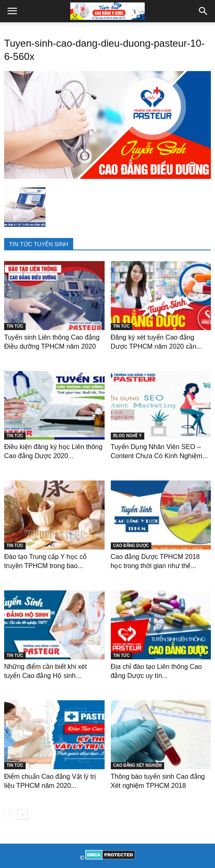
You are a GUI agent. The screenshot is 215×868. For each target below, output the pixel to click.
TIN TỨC (15, 326)
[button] (203, 11)
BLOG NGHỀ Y (128, 436)
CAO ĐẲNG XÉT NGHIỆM (138, 765)
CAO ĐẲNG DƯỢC (131, 546)
